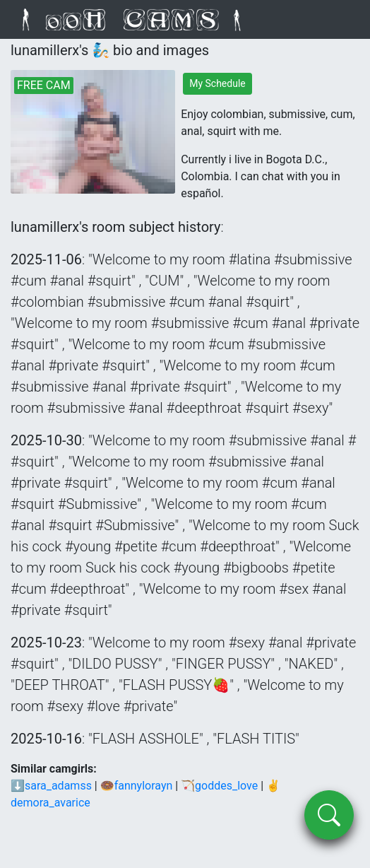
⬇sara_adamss (51, 786)
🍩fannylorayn (137, 786)
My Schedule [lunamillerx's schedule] (217, 83)
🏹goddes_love (219, 786)
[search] (329, 815)
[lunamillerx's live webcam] (93, 132)
